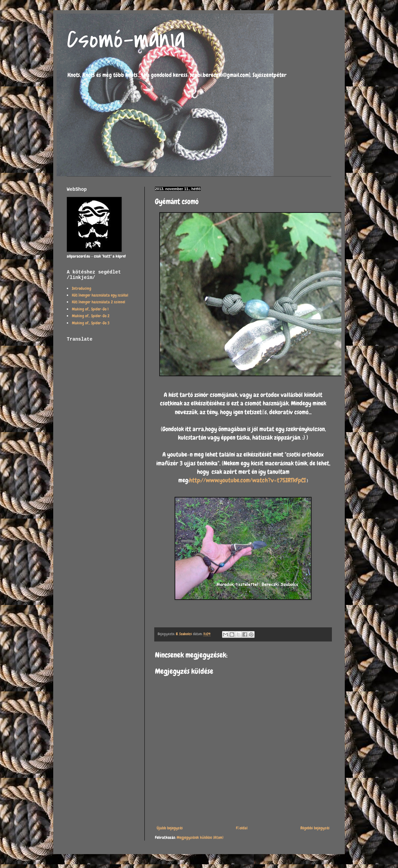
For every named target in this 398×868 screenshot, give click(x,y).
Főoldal (242, 828)
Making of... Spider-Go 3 (91, 323)
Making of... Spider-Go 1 (90, 309)
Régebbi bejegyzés (315, 828)
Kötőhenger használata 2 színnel (98, 302)
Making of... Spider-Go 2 (91, 316)
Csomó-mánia (126, 39)
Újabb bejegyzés (170, 828)
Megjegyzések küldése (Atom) (200, 837)
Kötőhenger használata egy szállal (100, 295)
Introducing (82, 288)
